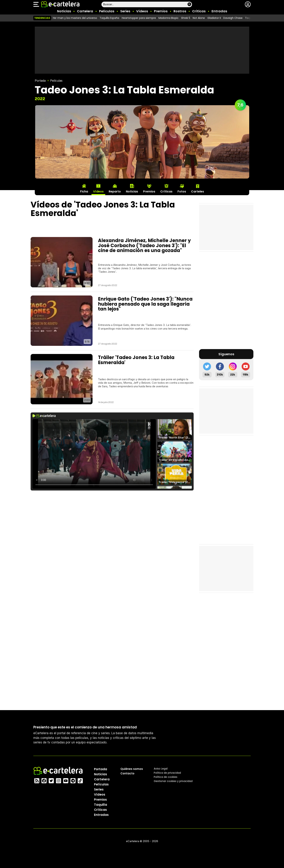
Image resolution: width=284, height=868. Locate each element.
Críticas (199, 11)
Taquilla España (109, 18)
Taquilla (101, 804)
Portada (40, 81)
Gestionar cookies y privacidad (173, 781)
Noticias (64, 11)
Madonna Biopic (169, 18)
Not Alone (199, 18)
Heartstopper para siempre (139, 18)
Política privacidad (167, 773)
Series (125, 11)
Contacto (127, 773)
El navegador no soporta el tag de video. (94, 454)
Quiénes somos (132, 769)
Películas (107, 11)
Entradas (219, 11)
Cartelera (85, 11)
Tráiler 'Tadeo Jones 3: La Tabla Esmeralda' (136, 360)
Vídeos (142, 11)
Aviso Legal (161, 768)
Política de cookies (166, 777)
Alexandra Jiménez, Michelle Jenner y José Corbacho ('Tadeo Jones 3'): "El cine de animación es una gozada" (144, 245)
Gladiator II (214, 18)
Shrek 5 (186, 18)
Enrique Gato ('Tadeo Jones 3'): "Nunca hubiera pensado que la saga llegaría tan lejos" (145, 304)
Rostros (180, 11)
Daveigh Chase (233, 18)
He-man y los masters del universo (75, 18)
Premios (161, 11)
